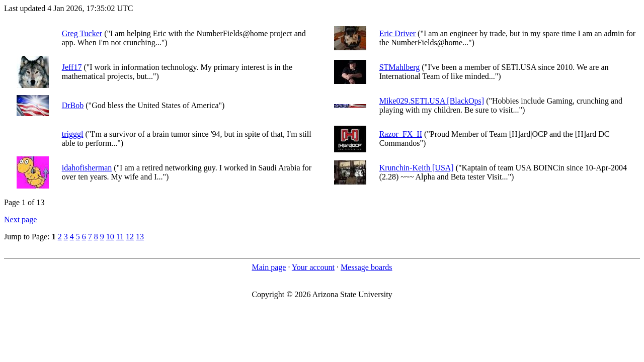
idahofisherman (87, 168)
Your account (313, 267)
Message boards (367, 267)
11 (120, 237)
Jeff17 (72, 67)
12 (130, 237)
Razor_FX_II (401, 134)
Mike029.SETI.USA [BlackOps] (432, 101)
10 (110, 237)
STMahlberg (400, 67)
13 (140, 237)
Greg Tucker (82, 33)
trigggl (73, 134)
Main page (269, 267)
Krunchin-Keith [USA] (417, 168)
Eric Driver (397, 33)
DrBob (73, 105)
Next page (20, 219)
